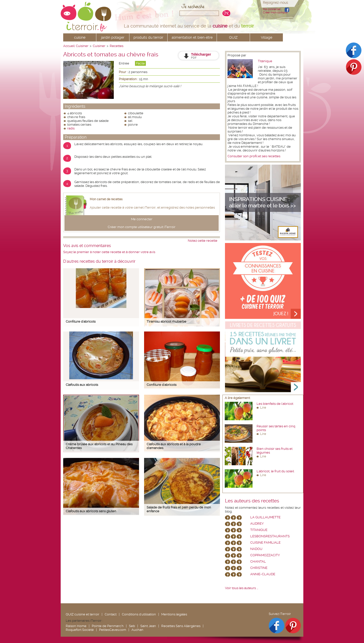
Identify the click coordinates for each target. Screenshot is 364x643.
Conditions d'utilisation (139, 614)
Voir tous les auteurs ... (242, 588)
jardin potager (113, 37)
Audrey (257, 524)
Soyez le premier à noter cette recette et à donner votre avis (109, 252)
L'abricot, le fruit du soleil (275, 471)
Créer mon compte (275, 13)
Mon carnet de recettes (106, 199)
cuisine (80, 37)
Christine (259, 568)
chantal (258, 561)
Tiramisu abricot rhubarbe (166, 321)
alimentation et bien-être (192, 37)
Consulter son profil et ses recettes (254, 156)
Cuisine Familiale (265, 542)
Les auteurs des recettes (252, 501)
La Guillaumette (265, 517)
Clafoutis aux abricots (82, 385)
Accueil (69, 46)
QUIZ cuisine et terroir (83, 614)
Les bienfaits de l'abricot (275, 404)
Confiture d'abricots (81, 321)
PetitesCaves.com (113, 630)
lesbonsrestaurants (270, 536)
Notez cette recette (203, 241)
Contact (111, 614)
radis (71, 128)
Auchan (137, 630)
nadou (256, 549)
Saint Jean (148, 626)
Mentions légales (174, 614)
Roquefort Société (80, 630)
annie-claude (263, 574)
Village (267, 37)
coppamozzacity (265, 555)
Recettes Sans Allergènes (181, 626)
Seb (132, 626)
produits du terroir (148, 37)
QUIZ (233, 37)
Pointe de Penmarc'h (108, 626)
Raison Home (76, 626)
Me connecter (272, 9)
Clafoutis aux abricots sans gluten (91, 511)
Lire (263, 407)
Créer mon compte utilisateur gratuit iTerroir (142, 227)
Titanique (265, 61)
